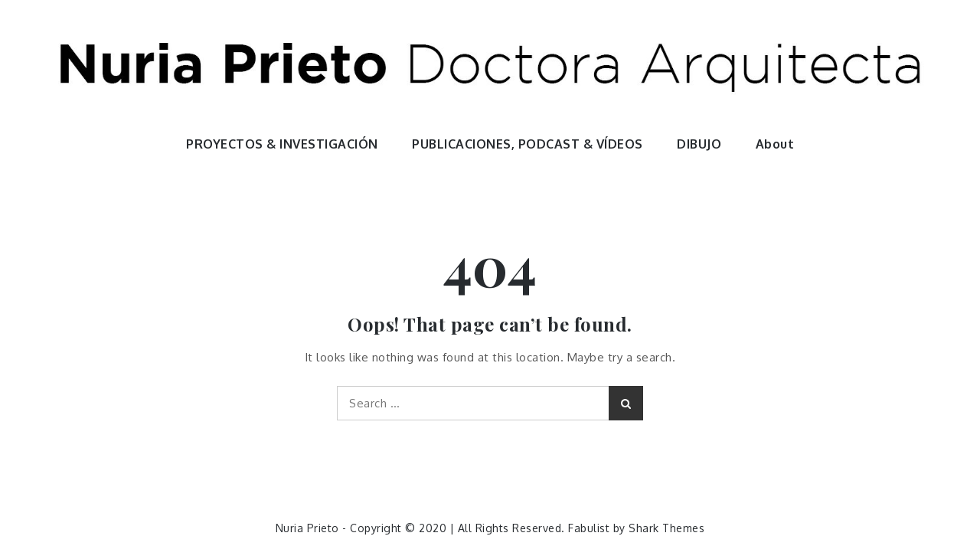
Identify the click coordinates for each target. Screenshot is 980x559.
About (775, 144)
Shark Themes (666, 528)
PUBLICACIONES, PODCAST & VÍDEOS (528, 144)
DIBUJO (699, 144)
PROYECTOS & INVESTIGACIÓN (282, 144)
